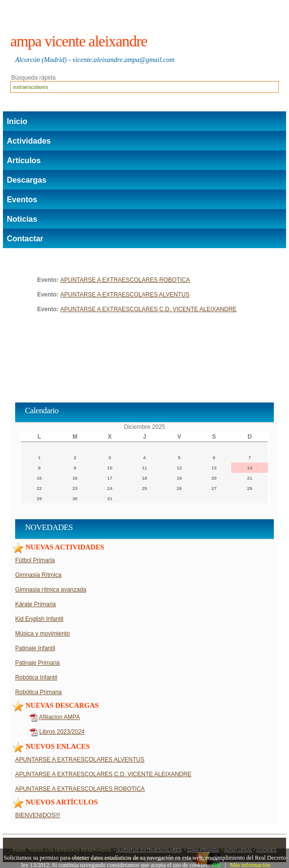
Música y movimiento (43, 634)
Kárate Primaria (35, 604)
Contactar (25, 239)
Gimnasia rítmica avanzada (51, 590)
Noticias (22, 219)
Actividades (29, 141)
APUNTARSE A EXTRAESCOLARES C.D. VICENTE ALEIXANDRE (148, 309)
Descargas (27, 180)
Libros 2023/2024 (62, 732)
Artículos (24, 160)
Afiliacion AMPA (60, 717)
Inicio (17, 121)
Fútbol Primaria (35, 560)
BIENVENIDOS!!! (38, 815)
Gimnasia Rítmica (38, 575)
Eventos (22, 200)
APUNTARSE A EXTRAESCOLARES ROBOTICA (125, 280)
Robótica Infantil (36, 677)
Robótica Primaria (38, 692)
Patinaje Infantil (35, 648)
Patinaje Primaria (37, 663)
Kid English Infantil (39, 619)
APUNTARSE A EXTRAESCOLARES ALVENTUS (125, 295)
